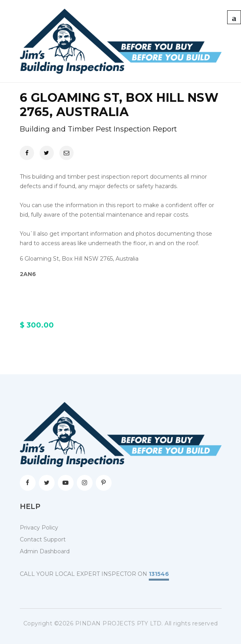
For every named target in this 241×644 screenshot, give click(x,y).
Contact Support (43, 539)
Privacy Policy (39, 528)
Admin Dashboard (45, 551)
